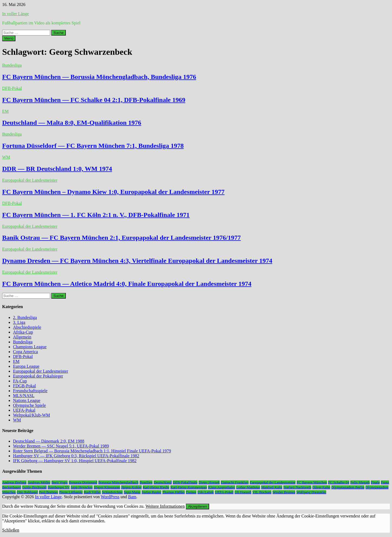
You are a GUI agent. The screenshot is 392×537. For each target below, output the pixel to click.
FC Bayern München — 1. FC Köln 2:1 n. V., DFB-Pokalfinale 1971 (96, 215)
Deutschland (163, 482)
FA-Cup (20, 381)
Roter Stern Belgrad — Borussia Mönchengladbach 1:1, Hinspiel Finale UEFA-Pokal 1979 (92, 451)
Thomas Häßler (174, 492)
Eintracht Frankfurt (235, 482)
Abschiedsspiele (27, 327)
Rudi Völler (92, 492)
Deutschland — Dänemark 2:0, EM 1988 (49, 441)
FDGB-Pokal (24, 386)
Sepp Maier (132, 492)
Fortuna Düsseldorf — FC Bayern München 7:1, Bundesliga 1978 (93, 146)
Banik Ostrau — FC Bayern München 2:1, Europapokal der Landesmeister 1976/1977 (122, 238)
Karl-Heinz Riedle (156, 487)
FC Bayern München (312, 482)
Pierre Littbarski (71, 492)
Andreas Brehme (14, 482)
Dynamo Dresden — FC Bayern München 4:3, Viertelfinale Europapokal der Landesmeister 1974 (137, 261)
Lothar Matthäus (248, 487)
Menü (9, 38)
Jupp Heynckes (82, 487)
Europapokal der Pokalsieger (38, 376)
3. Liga (19, 322)
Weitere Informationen (165, 506)
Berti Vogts (60, 482)
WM (6, 157)
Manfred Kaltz (272, 487)
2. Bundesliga (25, 317)
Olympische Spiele (29, 405)
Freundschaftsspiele (30, 391)
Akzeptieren (197, 506)
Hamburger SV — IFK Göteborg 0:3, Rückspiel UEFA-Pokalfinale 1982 (76, 456)
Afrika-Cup (23, 332)
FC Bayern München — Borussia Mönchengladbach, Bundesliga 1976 (99, 77)
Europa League (26, 366)
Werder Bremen (284, 492)
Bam (132, 497)
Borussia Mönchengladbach (118, 482)
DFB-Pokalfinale (185, 482)
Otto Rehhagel (27, 492)
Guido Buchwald (35, 487)
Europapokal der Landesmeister (30, 180)
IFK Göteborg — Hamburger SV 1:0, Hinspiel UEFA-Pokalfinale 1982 (75, 461)
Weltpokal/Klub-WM (31, 415)
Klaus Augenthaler (222, 487)
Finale (375, 482)
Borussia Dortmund (83, 482)
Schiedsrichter (112, 492)
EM (5, 111)
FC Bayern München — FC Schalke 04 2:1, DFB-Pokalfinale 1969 (94, 100)
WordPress (110, 497)
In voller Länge (16, 14)
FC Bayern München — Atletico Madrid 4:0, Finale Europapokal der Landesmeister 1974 (127, 284)
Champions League (30, 347)
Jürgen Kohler (131, 487)
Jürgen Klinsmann (107, 487)
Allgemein (22, 337)
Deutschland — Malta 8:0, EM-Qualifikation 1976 (72, 123)
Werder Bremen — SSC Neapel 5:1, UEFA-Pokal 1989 (61, 446)
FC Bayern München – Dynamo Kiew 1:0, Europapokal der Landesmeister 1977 (113, 192)
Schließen (11, 530)
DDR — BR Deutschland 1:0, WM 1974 (57, 169)
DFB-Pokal (12, 88)
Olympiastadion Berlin (348, 487)
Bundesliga (12, 65)
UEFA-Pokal (24, 410)
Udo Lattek (206, 492)
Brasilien (146, 482)
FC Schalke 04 (339, 482)
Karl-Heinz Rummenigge (189, 487)
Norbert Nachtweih (297, 487)
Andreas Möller (39, 482)
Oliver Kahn (321, 487)
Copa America (25, 352)
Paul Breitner (49, 492)
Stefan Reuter (152, 492)
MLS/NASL (24, 396)
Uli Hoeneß (243, 492)
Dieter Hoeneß (209, 482)
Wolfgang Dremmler (311, 492)
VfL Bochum (262, 492)
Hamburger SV (59, 487)
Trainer (191, 492)
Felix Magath (360, 482)
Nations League (27, 400)
